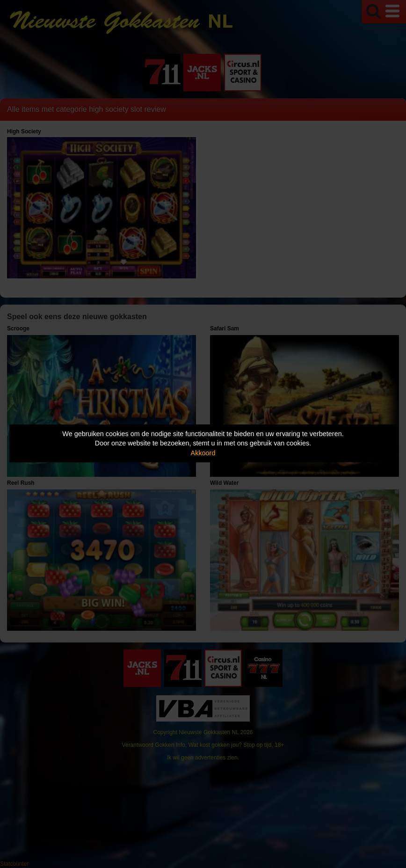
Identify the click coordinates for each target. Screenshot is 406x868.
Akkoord (203, 453)
